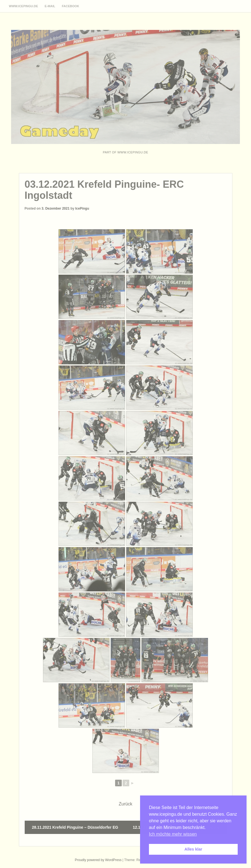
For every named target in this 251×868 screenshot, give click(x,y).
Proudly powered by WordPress (98, 860)
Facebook (70, 6)
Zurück (125, 804)
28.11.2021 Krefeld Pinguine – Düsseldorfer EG (75, 827)
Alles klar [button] (193, 849)
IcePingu (82, 208)
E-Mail (50, 6)
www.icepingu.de (23, 6)
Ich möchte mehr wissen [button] (173, 834)
